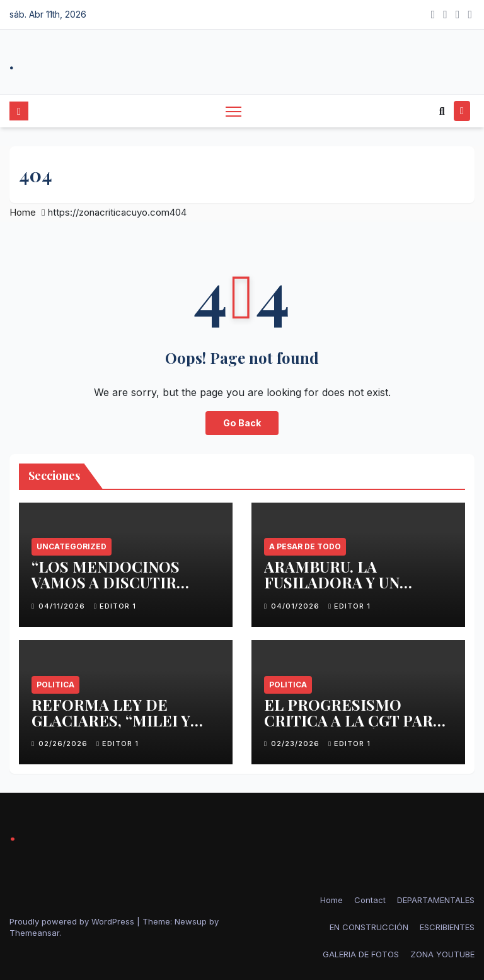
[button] (442, 111)
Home (23, 212)
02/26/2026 (64, 744)
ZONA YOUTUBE (442, 954)
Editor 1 (115, 606)
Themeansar (34, 933)
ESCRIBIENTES (447, 927)
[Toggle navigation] (233, 111)
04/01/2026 (297, 606)
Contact (370, 900)
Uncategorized (72, 546)
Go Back (242, 423)
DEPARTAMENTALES (436, 900)
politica (55, 685)
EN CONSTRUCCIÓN (369, 927)
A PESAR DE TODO (305, 546)
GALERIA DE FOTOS (361, 954)
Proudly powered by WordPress (73, 921)
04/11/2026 (63, 606)
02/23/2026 (297, 744)
